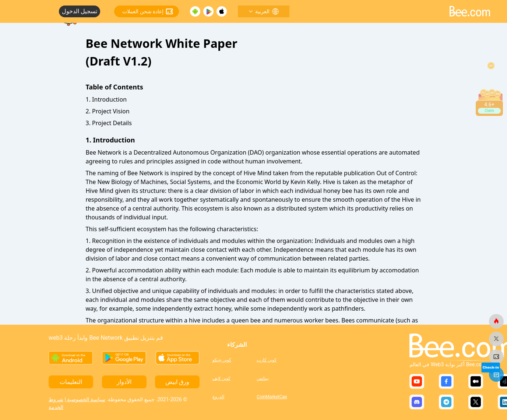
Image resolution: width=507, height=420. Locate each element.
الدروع (218, 397)
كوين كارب (267, 360)
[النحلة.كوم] (496, 321)
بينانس (263, 378)
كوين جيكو (222, 360)
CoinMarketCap (272, 397)
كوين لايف (221, 378)
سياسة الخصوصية (86, 399)
